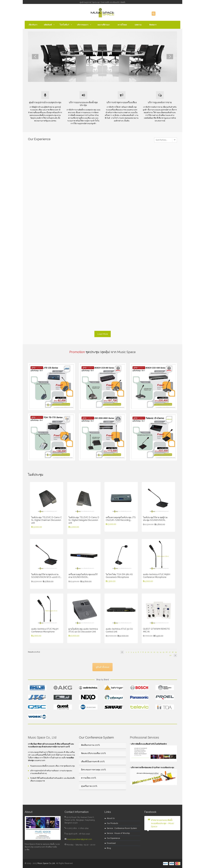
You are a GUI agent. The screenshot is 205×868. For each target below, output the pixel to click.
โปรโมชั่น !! (64, 25)
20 (170, 655)
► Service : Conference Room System (121, 828)
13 (157, 652)
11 (151, 652)
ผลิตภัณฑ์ (48, 25)
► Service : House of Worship (117, 833)
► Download (110, 843)
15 (163, 652)
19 (176, 652)
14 (160, 652)
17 (170, 652)
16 (167, 652)
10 (148, 652)
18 (173, 652)
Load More (103, 334)
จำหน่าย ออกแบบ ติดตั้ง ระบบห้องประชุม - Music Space (162, 823)
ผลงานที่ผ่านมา (104, 25)
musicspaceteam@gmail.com (79, 839)
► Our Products (111, 823)
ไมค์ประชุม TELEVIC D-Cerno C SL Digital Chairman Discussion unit (46, 520)
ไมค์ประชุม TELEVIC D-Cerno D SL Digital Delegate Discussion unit (84, 520)
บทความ (138, 25)
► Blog (108, 848)
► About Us (110, 818)
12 (154, 652)
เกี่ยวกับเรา (33, 25)
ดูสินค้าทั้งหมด (102, 667)
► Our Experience (112, 838)
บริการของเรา (83, 25)
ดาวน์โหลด (122, 25)
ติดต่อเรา (153, 25)
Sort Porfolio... (162, 140)
